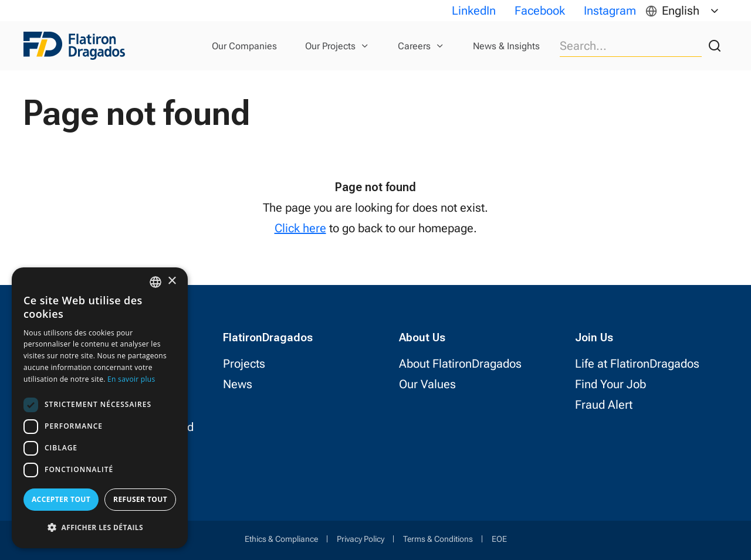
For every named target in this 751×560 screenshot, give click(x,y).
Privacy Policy (361, 539)
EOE (499, 539)
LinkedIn (474, 11)
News (238, 384)
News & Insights (506, 46)
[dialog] (100, 408)
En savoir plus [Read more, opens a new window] (131, 379)
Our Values (427, 384)
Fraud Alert (604, 405)
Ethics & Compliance (281, 539)
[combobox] (155, 282)
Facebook (540, 11)
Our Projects (330, 46)
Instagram (610, 11)
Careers (414, 46)
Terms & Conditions (438, 539)
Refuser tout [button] (140, 499)
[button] (100, 527)
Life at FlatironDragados (637, 364)
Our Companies (244, 46)
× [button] (172, 281)
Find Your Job (610, 384)
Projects (244, 364)
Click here (300, 228)
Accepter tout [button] (61, 499)
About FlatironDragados (460, 364)
